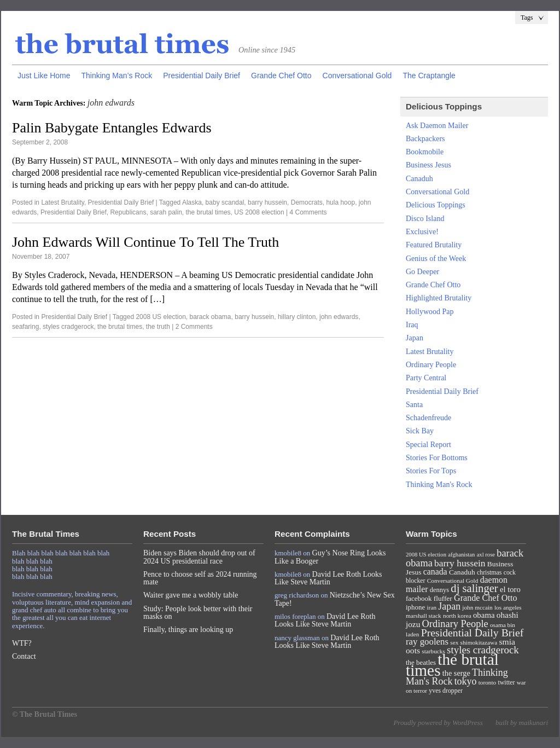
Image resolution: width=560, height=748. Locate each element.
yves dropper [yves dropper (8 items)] (446, 691)
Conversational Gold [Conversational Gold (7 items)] (453, 581)
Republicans (128, 212)
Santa (414, 405)
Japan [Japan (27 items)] (449, 606)
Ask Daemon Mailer (437, 126)
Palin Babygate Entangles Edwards (112, 128)
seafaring (25, 327)
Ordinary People (431, 365)
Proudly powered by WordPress (438, 723)
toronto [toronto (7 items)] (488, 682)
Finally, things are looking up (188, 630)
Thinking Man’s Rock (116, 76)
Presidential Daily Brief (202, 76)
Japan (415, 338)
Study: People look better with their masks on (198, 613)
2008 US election (161, 317)
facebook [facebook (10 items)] (419, 598)
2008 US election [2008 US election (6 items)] (426, 555)
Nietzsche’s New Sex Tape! (335, 599)
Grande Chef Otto (281, 76)
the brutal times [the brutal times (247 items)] (452, 665)
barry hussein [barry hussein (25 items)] (460, 563)
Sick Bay (420, 431)
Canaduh (419, 179)
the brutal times (208, 212)
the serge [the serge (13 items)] (456, 673)
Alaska (192, 202)
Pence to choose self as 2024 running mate (200, 578)
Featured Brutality (434, 245)
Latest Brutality (62, 202)
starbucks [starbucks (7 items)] (433, 651)
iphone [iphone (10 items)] (415, 607)
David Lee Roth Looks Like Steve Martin (328, 578)
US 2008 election (259, 212)
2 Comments (194, 327)
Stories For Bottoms (437, 458)
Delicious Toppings (436, 205)
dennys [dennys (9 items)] (439, 590)
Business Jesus (428, 165)
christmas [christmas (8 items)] (489, 572)
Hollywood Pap (430, 312)
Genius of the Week (436, 259)
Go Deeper (422, 272)
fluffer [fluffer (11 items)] (443, 598)
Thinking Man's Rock (439, 485)
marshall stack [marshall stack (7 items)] (424, 616)
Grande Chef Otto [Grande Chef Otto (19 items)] (485, 598)
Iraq (412, 325)
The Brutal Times (122, 44)
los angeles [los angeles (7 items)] (508, 607)
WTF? (22, 643)
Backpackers (425, 139)
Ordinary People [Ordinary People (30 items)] (455, 624)
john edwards (339, 317)
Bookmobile (425, 152)
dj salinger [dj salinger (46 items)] (474, 588)
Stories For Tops (431, 471)
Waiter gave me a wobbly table (191, 595)
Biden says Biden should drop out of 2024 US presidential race (199, 557)
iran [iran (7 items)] (432, 607)
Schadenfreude (428, 418)
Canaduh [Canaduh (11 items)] (462, 572)
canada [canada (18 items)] (435, 572)
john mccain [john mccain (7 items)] (477, 607)
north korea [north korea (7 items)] (457, 616)
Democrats (307, 202)
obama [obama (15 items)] (484, 615)
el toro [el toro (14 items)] (510, 589)
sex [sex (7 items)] (454, 642)
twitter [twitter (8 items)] (507, 682)
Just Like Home (44, 76)
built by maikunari (522, 723)
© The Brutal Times (45, 714)
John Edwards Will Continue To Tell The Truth (145, 242)
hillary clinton (297, 317)
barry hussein (267, 202)
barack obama (211, 317)
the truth (158, 327)
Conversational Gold (357, 76)
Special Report (428, 445)
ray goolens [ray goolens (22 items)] (427, 642)
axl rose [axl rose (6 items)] (486, 555)
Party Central (426, 378)
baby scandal (225, 202)
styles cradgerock (68, 327)
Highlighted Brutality (439, 298)
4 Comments (308, 212)
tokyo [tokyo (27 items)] (466, 681)
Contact (24, 656)
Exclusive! (422, 232)
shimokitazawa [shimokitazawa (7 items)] (479, 642)
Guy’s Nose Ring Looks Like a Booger (330, 557)
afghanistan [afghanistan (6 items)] (461, 555)
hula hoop (340, 202)
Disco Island (425, 219)
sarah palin (166, 212)
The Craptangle (429, 76)
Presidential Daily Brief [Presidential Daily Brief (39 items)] (472, 633)
